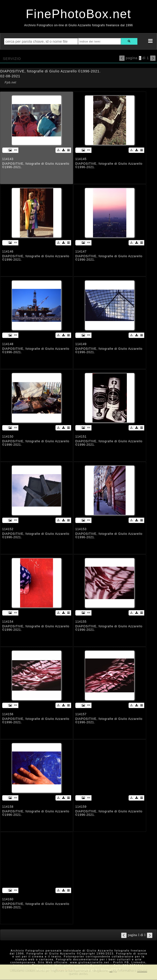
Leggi (113, 970)
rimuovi (142, 970)
